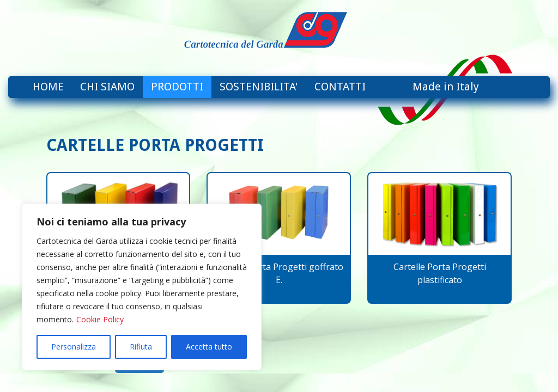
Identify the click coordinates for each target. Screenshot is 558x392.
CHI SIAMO (107, 87)
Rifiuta (141, 347)
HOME (48, 87)
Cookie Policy (100, 319)
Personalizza (74, 347)
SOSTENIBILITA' (259, 87)
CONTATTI (340, 87)
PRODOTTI (177, 87)
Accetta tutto (209, 347)
